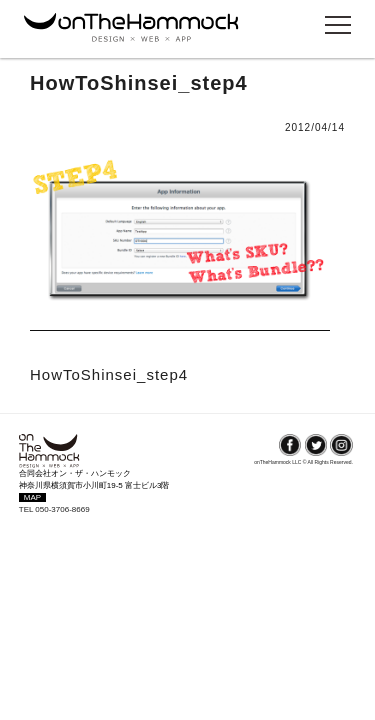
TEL (27, 509)
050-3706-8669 (62, 509)
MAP (32, 497)
